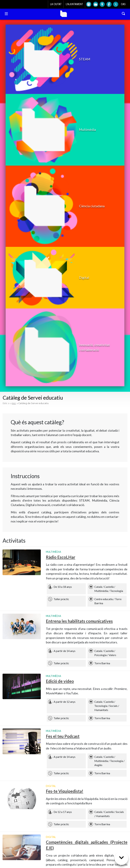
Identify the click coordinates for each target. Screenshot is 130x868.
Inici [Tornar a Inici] (14, 403)
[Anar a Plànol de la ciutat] (102, 4)
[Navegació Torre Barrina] (6, 14)
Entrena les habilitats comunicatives (79, 621)
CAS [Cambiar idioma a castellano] (123, 4)
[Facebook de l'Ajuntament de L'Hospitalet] (109, 4)
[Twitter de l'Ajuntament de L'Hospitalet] (115, 4)
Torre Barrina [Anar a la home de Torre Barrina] (64, 14)
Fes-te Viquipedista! (65, 791)
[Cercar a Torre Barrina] (124, 14)
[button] (49, 59)
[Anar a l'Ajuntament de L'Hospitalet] (7, 4)
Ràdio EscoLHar (61, 557)
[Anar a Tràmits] (95, 4)
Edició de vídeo (60, 681)
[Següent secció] (121, 860)
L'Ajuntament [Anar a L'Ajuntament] (74, 4)
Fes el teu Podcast (63, 736)
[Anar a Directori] (88, 4)
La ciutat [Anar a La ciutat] (56, 4)
